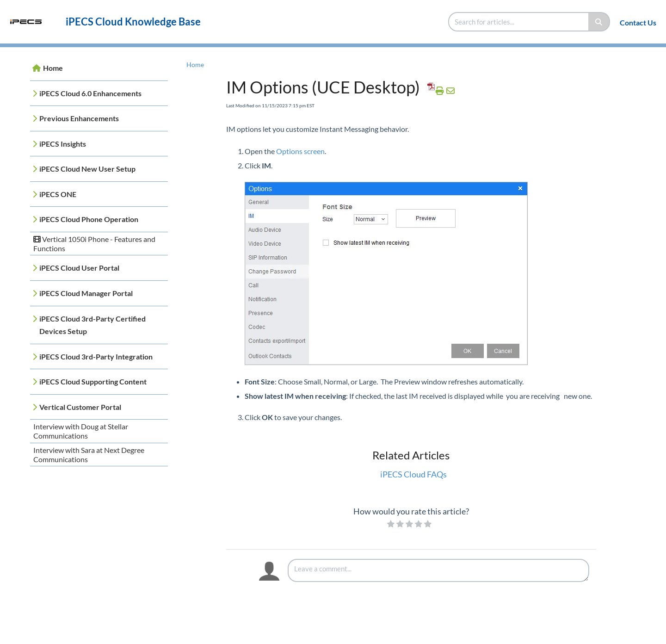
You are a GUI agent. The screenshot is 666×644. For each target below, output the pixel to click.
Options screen (300, 151)
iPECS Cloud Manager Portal (86, 293)
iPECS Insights (63, 144)
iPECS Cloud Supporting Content (93, 381)
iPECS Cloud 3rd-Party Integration (96, 356)
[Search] (599, 22)
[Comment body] (438, 570)
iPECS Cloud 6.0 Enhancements (90, 93)
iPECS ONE (58, 194)
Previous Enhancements (79, 118)
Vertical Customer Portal (80, 407)
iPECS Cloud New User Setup (87, 169)
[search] (519, 22)
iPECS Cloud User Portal (79, 268)
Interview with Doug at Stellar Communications (81, 431)
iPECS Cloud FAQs (413, 474)
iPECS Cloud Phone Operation (89, 219)
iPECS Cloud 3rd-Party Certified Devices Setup (92, 325)
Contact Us (638, 22)
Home (53, 68)
